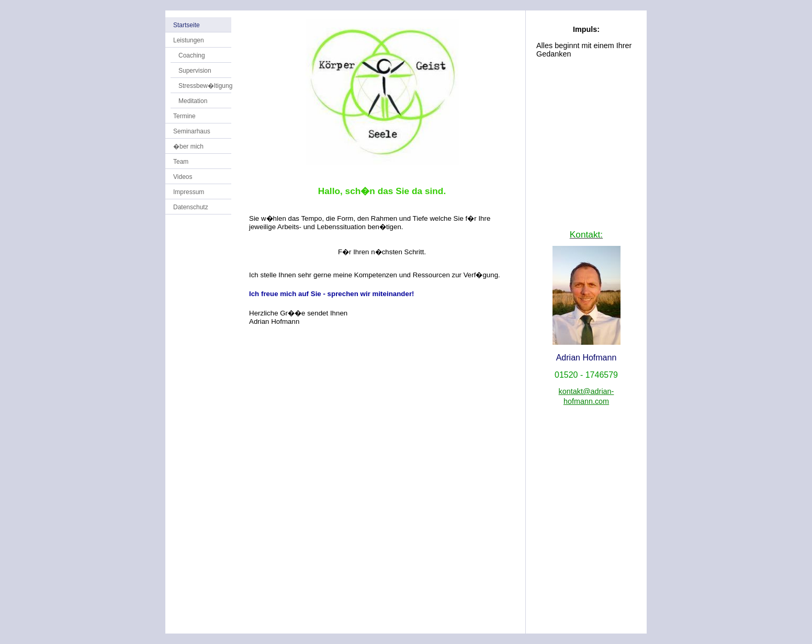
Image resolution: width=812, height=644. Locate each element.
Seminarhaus (192, 131)
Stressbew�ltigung (205, 86)
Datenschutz (191, 207)
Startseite (187, 25)
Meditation (193, 101)
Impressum (189, 192)
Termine (184, 116)
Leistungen (189, 40)
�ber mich (188, 146)
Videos (183, 177)
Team (181, 162)
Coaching (192, 55)
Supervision (195, 71)
